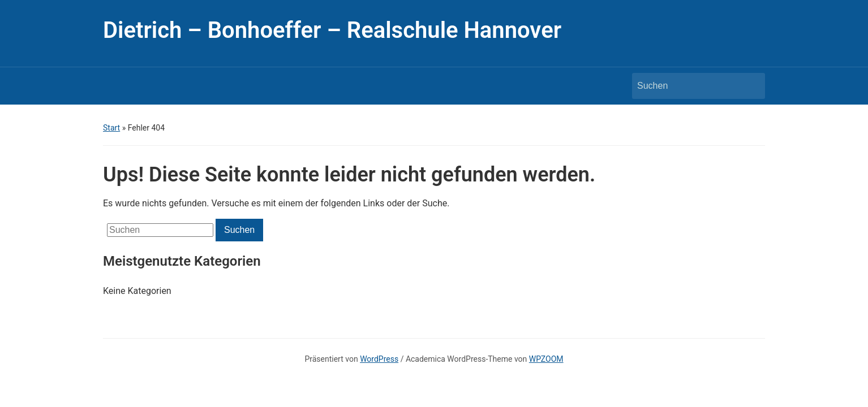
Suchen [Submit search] (751, 86)
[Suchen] (688, 86)
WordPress (379, 359)
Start (111, 128)
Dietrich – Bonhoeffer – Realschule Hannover (332, 30)
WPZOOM (546, 359)
